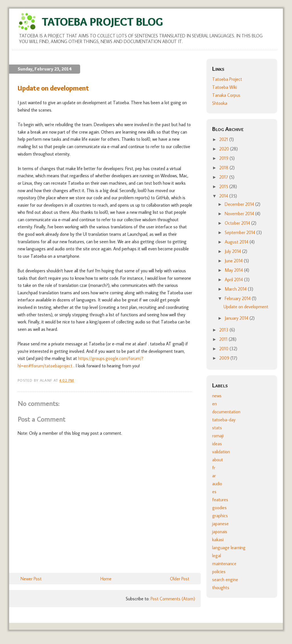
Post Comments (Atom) (173, 599)
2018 (224, 168)
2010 (224, 349)
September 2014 (241, 232)
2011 (224, 339)
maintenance (224, 563)
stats (217, 428)
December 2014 (240, 204)
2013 (224, 330)
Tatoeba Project (227, 79)
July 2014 (233, 251)
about (218, 460)
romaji (218, 436)
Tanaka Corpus (226, 95)
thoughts (221, 587)
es (214, 492)
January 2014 (237, 318)
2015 (224, 186)
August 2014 (237, 242)
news (217, 396)
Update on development (246, 307)
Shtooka (220, 103)
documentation (226, 412)
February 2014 (238, 298)
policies (219, 571)
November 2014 (240, 214)
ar (214, 476)
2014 (224, 196)
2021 (224, 139)
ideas (217, 444)
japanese (220, 524)
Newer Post (31, 579)
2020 (225, 149)
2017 (224, 177)
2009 (225, 358)
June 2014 (234, 261)
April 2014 (234, 279)
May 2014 (234, 270)
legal (217, 556)
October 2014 (238, 223)
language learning (229, 548)
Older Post (180, 579)
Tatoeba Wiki (225, 87)
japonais (220, 532)
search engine (225, 579)
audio (217, 484)
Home (106, 579)
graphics (220, 516)
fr (214, 468)
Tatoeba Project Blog (102, 22)
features (220, 500)
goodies (219, 508)
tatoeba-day (224, 420)
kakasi (218, 540)
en (214, 404)
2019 (224, 158)
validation (221, 452)
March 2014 (236, 289)
